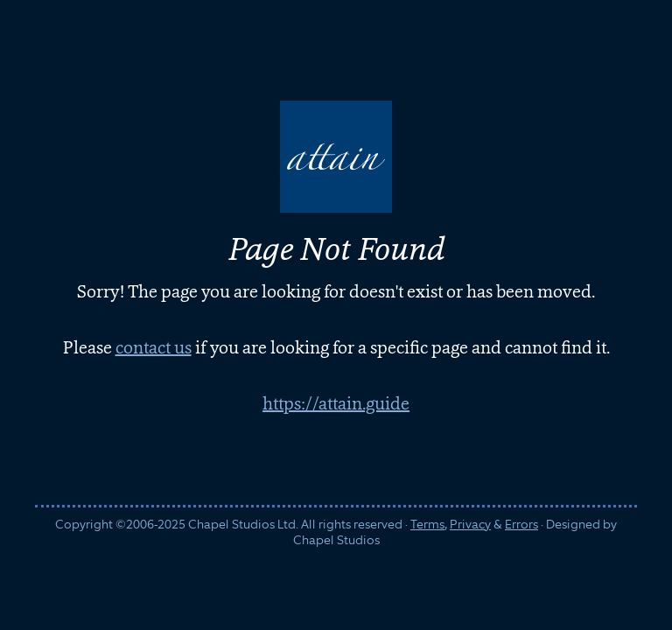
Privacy (470, 524)
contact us (154, 347)
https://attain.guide (336, 403)
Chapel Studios (336, 540)
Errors (521, 524)
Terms (427, 524)
